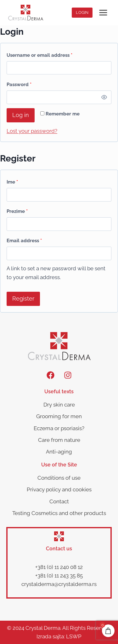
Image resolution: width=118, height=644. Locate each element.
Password (20, 83)
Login (82, 12)
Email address (26, 239)
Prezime (17, 211)
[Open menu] (103, 12)
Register (23, 299)
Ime (12, 182)
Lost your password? (32, 131)
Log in (21, 115)
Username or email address (41, 54)
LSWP (74, 636)
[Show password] (104, 97)
